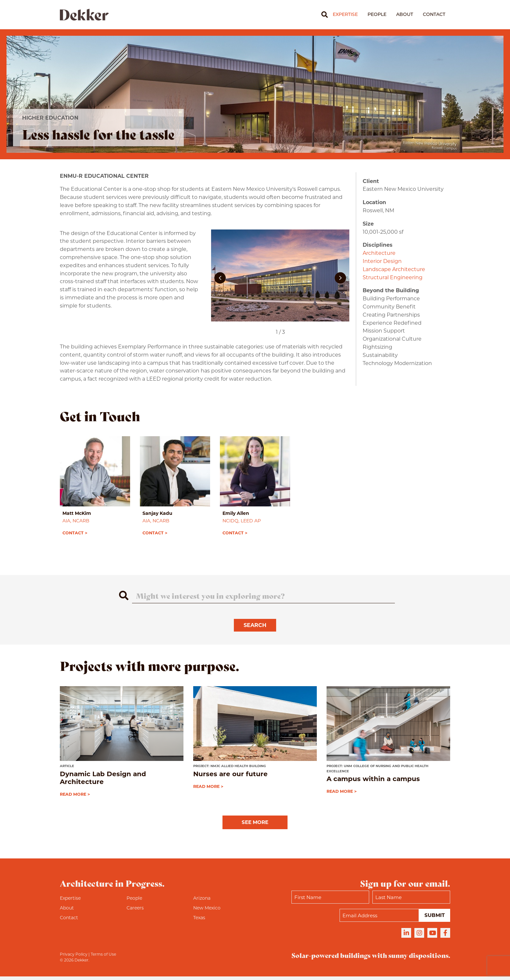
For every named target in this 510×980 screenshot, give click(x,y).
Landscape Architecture (394, 269)
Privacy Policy (74, 958)
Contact (434, 14)
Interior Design (382, 261)
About (405, 14)
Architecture (379, 253)
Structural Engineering (393, 277)
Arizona (202, 902)
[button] (220, 278)
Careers (135, 911)
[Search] (322, 15)
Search (255, 628)
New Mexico (207, 911)
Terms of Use (103, 958)
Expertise (345, 14)
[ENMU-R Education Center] (280, 278)
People (377, 14)
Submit (434, 919)
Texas (199, 921)
